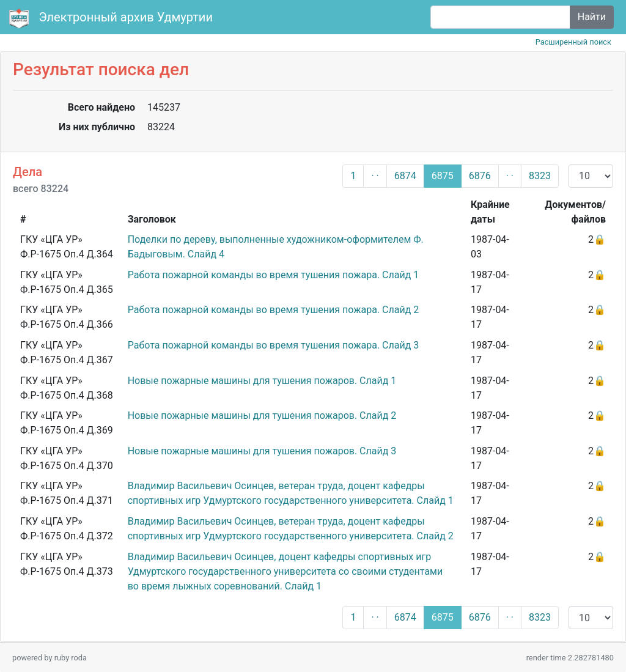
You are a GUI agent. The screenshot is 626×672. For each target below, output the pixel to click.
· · (375, 176)
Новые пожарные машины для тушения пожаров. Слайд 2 (262, 415)
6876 (480, 176)
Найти (592, 17)
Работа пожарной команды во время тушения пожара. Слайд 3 (274, 345)
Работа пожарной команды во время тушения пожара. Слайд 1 (274, 275)
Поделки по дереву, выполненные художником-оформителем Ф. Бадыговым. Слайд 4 (276, 247)
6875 (443, 176)
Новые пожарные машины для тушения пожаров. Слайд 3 (262, 451)
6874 (405, 176)
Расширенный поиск (573, 42)
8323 (540, 176)
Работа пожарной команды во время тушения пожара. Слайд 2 (274, 310)
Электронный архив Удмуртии (112, 18)
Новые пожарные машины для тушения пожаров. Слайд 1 (262, 381)
